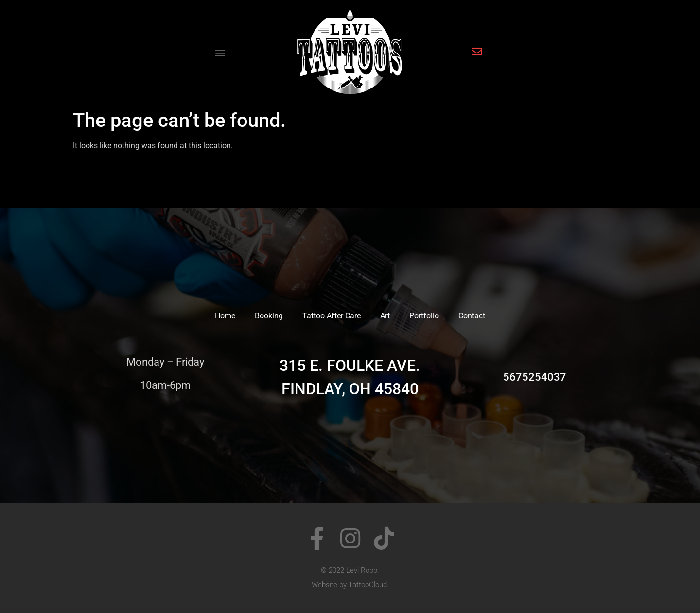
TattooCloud (368, 585)
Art (385, 316)
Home (225, 316)
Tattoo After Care (332, 316)
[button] (220, 53)
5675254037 (535, 377)
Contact (472, 316)
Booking (269, 316)
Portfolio (424, 316)
